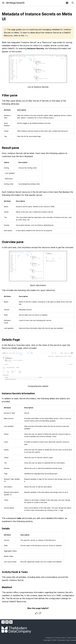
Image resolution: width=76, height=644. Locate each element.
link (26, 36)
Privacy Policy (61, 638)
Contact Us (50, 638)
